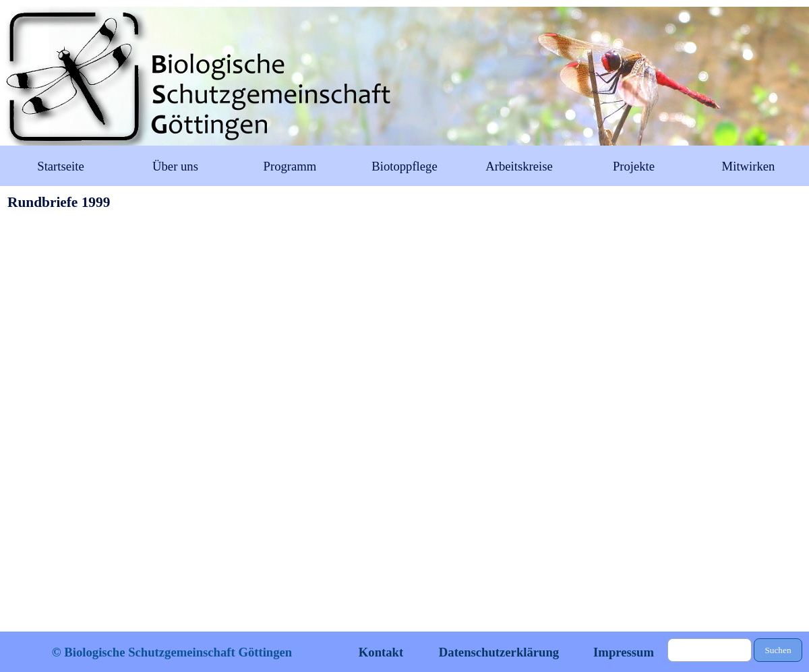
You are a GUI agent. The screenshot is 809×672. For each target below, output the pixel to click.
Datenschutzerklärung (499, 652)
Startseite (60, 166)
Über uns (175, 166)
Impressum (624, 652)
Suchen (778, 650)
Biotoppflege (404, 166)
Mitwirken (749, 166)
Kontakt (381, 652)
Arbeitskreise (519, 166)
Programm (290, 166)
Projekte (634, 166)
